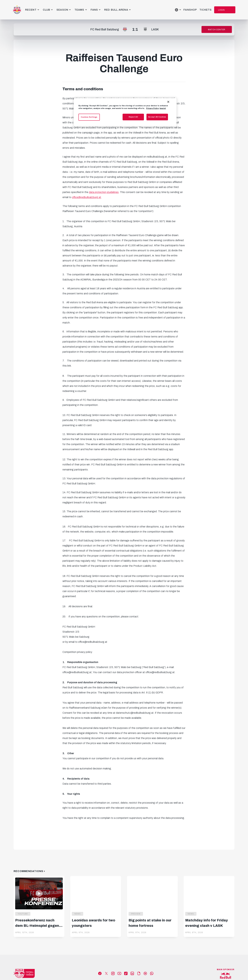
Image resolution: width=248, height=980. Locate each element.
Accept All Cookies (157, 117)
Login (221, 10)
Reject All (133, 117)
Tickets (206, 10)
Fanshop (190, 10)
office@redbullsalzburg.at (87, 197)
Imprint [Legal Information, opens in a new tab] (163, 108)
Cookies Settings (89, 117)
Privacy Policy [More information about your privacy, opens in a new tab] (152, 108)
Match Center (217, 30)
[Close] (168, 102)
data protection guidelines (104, 192)
